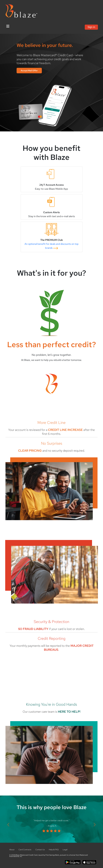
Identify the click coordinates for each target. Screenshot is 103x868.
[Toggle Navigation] (8, 26)
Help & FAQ (54, 850)
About (12, 850)
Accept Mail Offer (29, 71)
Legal (65, 850)
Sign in (91, 27)
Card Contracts (25, 850)
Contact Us (40, 850)
